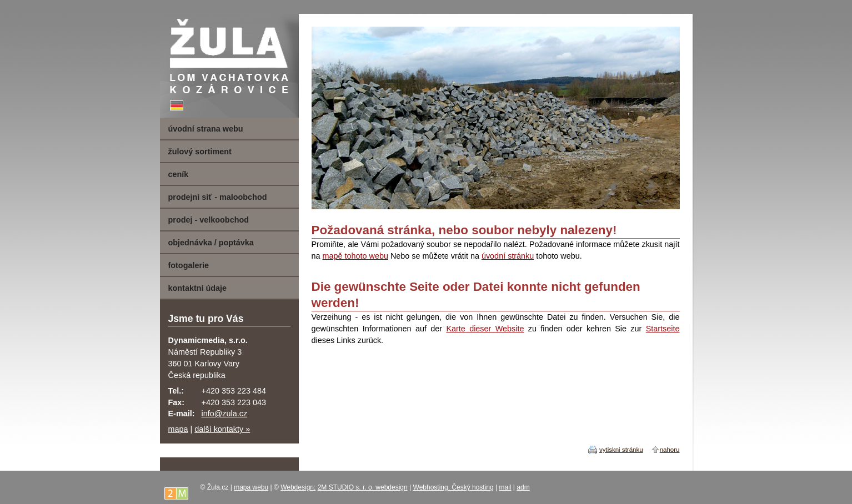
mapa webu (251, 487)
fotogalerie (189, 265)
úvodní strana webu (206, 129)
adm (523, 487)
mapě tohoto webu (355, 256)
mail (505, 487)
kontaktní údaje (198, 288)
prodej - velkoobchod (209, 220)
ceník (179, 174)
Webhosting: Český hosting (453, 487)
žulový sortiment (200, 152)
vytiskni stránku (621, 450)
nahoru (670, 450)
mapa (178, 429)
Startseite (663, 329)
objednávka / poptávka (211, 243)
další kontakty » (222, 429)
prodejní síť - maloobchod (218, 197)
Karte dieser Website (485, 329)
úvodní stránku (508, 256)
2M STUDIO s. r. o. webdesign (363, 487)
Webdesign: (298, 487)
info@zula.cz (225, 414)
